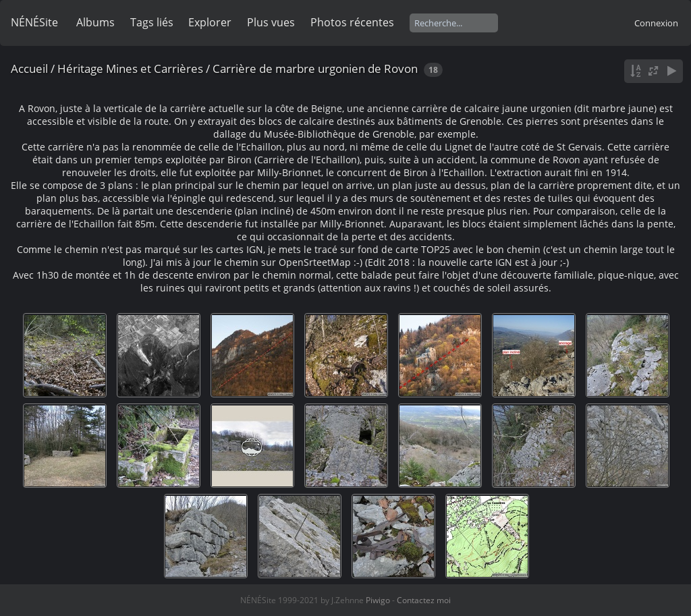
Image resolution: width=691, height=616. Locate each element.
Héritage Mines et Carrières (130, 68)
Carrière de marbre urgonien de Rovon (315, 68)
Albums (95, 22)
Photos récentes (352, 22)
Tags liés (152, 22)
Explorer (210, 22)
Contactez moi (424, 600)
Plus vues (271, 22)
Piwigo (378, 600)
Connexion (656, 23)
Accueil (29, 68)
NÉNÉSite (34, 22)
